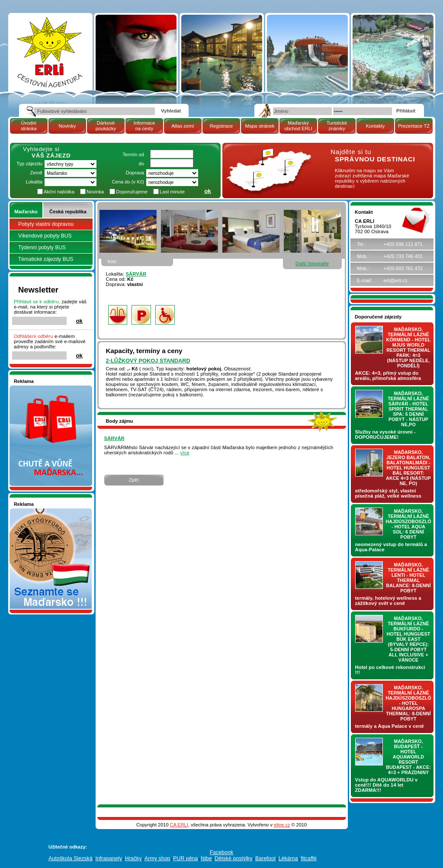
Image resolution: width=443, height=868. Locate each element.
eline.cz (282, 825)
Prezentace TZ (414, 126)
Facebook (222, 852)
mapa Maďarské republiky (268, 153)
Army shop (157, 858)
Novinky (67, 126)
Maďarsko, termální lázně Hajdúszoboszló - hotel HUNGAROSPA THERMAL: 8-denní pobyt (409, 703)
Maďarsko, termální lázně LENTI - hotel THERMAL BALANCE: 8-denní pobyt (408, 578)
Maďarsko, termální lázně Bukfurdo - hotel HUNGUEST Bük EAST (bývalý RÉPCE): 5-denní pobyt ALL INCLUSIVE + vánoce (409, 639)
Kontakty (376, 126)
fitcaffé (309, 858)
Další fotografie (312, 264)
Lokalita (34, 182)
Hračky (133, 858)
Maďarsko (26, 212)
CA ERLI (179, 825)
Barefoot (265, 858)
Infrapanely (109, 858)
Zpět (134, 480)
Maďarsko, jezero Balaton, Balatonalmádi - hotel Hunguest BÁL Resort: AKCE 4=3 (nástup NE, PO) (408, 468)
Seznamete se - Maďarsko (43, 511)
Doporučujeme (132, 192)
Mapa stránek (260, 126)
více (185, 453)
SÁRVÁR (136, 274)
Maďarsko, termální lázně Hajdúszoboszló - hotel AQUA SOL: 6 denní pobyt (409, 524)
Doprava (135, 173)
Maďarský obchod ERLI (298, 126)
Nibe (206, 858)
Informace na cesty (144, 126)
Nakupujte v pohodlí (36, 388)
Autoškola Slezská (71, 858)
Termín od (133, 154)
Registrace (221, 126)
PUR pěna (185, 858)
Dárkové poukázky (106, 126)
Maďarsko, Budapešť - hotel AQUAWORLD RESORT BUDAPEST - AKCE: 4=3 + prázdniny (408, 757)
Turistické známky (337, 126)
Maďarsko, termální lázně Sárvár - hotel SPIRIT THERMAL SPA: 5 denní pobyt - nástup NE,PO (408, 409)
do (141, 164)
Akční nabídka (59, 192)
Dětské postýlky (233, 858)
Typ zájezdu (29, 164)
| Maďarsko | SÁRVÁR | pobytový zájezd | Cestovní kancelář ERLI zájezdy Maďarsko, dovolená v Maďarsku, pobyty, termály (50, 49)
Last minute (172, 192)
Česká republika (68, 212)
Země (36, 173)
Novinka (95, 192)
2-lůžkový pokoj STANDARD (148, 361)
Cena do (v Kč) (128, 182)
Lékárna (288, 858)
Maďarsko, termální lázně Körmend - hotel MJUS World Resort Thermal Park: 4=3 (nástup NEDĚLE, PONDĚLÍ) (409, 347)
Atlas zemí (183, 126)
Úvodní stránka (29, 126)
